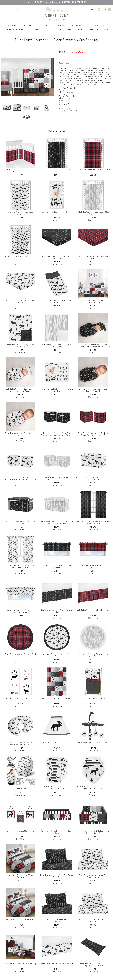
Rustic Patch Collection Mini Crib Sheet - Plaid (93, 257)
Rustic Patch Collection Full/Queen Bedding (20, 876)
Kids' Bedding (61, 26)
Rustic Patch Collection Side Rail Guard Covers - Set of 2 (93, 832)
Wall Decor (33, 30)
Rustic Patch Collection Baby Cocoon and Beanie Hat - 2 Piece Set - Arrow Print (93, 346)
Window (59, 30)
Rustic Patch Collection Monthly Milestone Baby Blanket (57, 390)
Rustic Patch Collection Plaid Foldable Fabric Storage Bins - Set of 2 (93, 434)
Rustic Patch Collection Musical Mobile (93, 743)
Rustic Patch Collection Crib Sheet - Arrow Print (57, 171)
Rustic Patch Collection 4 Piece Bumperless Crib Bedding (93, 301)
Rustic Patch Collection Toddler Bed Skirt (57, 964)
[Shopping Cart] (110, 9)
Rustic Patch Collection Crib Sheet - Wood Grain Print (93, 213)
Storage (47, 30)
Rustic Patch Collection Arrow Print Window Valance (57, 567)
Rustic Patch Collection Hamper (93, 698)
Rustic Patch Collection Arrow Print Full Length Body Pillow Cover (93, 965)
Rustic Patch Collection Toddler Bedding (20, 964)
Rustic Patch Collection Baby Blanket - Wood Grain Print (57, 346)
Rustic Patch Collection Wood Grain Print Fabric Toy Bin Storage (57, 522)
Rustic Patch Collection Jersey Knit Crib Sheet (20, 257)
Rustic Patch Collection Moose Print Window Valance (20, 611)
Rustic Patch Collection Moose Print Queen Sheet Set (93, 876)
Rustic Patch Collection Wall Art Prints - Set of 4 (20, 699)
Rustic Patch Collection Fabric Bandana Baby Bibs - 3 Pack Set (93, 788)
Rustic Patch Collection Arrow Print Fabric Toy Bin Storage (20, 522)
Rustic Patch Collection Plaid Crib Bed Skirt (93, 610)
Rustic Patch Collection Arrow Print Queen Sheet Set (57, 876)
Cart (105, 9)
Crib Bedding (27, 26)
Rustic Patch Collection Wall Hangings (20, 831)
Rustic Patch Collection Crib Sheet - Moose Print (20, 213)
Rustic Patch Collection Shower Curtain (57, 698)
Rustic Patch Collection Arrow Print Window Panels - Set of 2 (93, 522)
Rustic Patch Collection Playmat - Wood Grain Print (93, 655)
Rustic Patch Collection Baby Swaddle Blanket (20, 434)
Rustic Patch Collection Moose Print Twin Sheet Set (93, 920)
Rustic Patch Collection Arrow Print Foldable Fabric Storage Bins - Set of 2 (57, 434)
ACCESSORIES (94, 30)
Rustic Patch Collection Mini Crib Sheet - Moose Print (20, 301)
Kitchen (80, 30)
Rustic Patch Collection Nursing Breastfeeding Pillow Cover (20, 744)
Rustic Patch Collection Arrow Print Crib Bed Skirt (57, 611)
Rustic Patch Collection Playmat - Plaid (20, 654)
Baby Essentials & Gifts (14, 30)
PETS (70, 30)
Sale (106, 30)
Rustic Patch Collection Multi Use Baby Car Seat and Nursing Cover (20, 788)
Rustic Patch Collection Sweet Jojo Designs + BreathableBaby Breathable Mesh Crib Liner (20, 171)
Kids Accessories (102, 26)
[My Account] (99, 9)
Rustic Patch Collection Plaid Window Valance (93, 567)
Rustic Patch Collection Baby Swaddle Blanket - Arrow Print (93, 390)
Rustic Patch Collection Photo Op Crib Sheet (57, 213)
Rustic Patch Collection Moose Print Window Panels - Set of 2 (20, 567)
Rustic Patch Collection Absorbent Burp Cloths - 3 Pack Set (57, 788)
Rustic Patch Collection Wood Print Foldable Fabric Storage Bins (57, 478)
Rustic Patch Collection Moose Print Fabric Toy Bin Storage (93, 478)
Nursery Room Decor (81, 26)
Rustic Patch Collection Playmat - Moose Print (57, 655)
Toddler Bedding (44, 26)
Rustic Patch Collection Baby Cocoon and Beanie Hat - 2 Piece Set (20, 390)
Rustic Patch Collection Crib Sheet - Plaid (93, 170)
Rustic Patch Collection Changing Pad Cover (57, 301)
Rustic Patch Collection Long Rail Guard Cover (57, 832)
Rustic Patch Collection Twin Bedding (20, 919)
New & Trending (11, 26)
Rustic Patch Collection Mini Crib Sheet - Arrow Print (57, 257)
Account (93, 9)
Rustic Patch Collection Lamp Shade (57, 742)
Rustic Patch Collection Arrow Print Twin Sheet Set (57, 920)
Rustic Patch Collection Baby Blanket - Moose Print (20, 346)
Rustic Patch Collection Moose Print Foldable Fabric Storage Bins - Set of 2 (20, 478)
